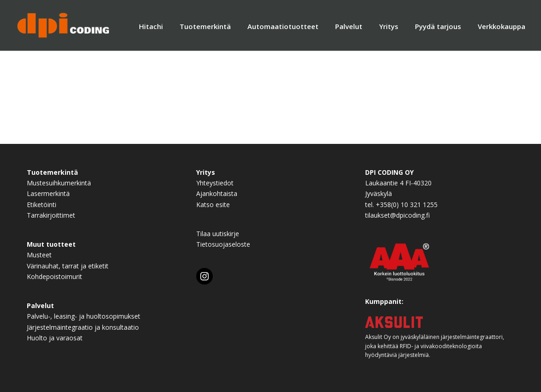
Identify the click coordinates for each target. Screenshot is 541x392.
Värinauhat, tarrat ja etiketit (68, 266)
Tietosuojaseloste (223, 244)
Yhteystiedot (215, 183)
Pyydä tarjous (438, 26)
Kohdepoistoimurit (54, 276)
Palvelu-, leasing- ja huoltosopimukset (84, 316)
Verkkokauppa (502, 26)
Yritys (389, 26)
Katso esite (213, 205)
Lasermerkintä (48, 193)
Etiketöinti (42, 205)
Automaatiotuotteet (283, 26)
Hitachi (151, 26)
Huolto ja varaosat (55, 338)
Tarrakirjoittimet (51, 215)
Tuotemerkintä (205, 26)
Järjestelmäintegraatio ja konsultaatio (83, 327)
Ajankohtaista (217, 193)
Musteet (39, 255)
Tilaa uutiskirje (218, 234)
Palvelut (349, 26)
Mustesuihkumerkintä (59, 183)
